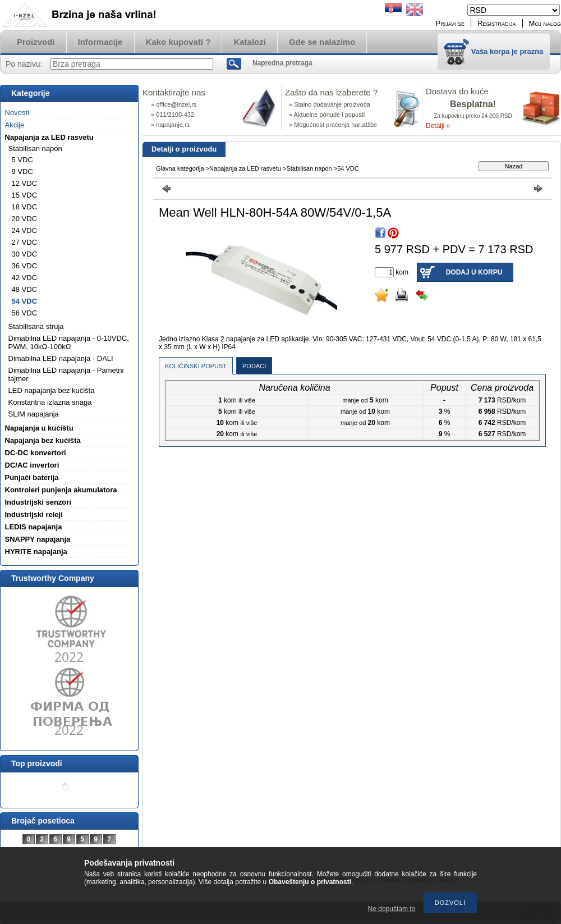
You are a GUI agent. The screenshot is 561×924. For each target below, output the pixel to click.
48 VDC (25, 289)
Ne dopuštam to (392, 909)
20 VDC (25, 219)
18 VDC (25, 207)
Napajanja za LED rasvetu (245, 168)
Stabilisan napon (309, 168)
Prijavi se (450, 23)
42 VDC (25, 278)
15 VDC (25, 195)
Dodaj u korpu (474, 272)
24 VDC (25, 230)
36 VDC (25, 266)
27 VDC (25, 242)
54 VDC (25, 301)
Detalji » (438, 126)
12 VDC (25, 183)
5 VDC (22, 160)
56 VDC (25, 313)
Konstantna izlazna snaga (50, 402)
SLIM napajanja (34, 414)
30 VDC (25, 254)
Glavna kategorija (180, 168)
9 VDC (22, 171)
